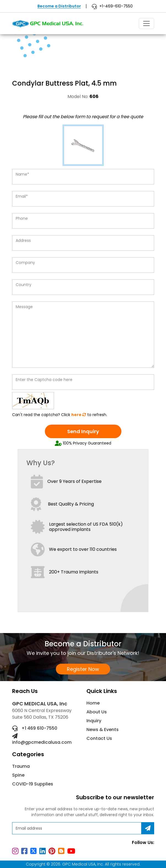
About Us (97, 712)
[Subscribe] (148, 828)
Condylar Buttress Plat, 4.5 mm (54, 61)
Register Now (83, 669)
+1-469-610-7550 (112, 6)
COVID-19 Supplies (33, 784)
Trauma (21, 766)
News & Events (103, 730)
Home (93, 703)
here (79, 415)
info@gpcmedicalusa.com (42, 739)
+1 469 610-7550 (35, 728)
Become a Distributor (59, 6)
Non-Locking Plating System (89, 55)
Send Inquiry (83, 431)
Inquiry (94, 721)
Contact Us (99, 738)
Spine (18, 775)
